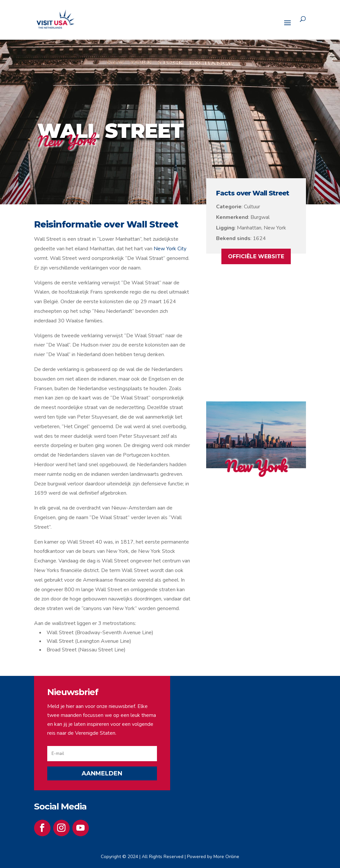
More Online (226, 857)
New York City (170, 249)
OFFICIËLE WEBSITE (256, 256)
